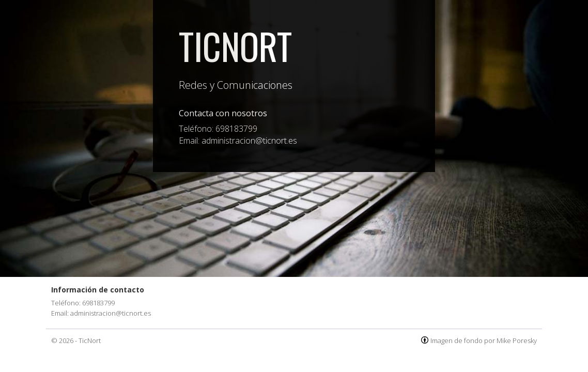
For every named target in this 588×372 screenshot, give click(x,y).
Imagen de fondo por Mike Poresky (484, 340)
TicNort (235, 45)
